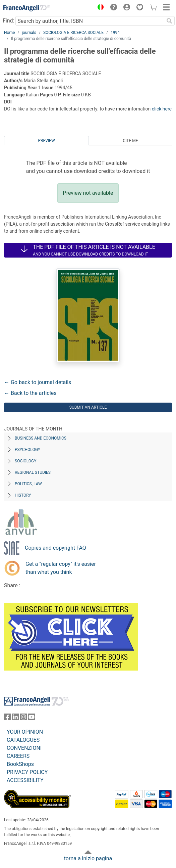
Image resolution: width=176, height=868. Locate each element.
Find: (8, 21)
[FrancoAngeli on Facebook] (7, 718)
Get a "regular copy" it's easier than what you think (61, 568)
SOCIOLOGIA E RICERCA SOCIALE (73, 33)
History (23, 495)
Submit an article (88, 407)
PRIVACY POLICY (27, 772)
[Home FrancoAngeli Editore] (27, 8)
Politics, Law (28, 484)
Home (9, 33)
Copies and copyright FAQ (55, 548)
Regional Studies (33, 472)
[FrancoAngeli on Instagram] (23, 718)
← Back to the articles (30, 393)
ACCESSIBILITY (25, 780)
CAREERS (18, 756)
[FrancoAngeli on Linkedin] (15, 718)
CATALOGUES (23, 740)
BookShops (20, 764)
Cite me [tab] (130, 141)
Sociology (25, 461)
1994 (115, 33)
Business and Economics (41, 438)
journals (29, 33)
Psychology (27, 450)
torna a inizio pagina (88, 858)
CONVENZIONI (24, 748)
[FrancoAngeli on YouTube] (32, 718)
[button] (99, 8)
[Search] (169, 21)
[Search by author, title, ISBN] (90, 21)
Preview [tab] (46, 141)
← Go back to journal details (38, 382)
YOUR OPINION (25, 732)
